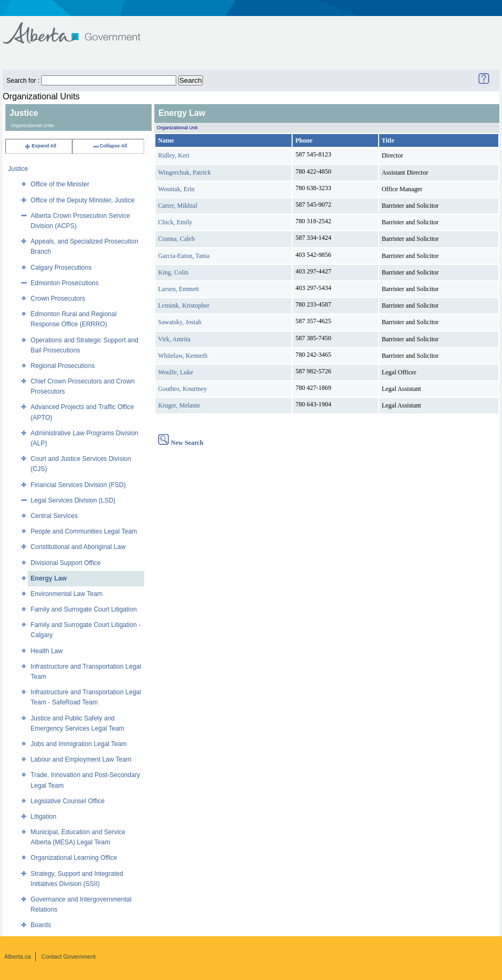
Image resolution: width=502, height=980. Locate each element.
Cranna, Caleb (177, 239)
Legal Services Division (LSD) (73, 500)
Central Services (54, 516)
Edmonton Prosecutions (64, 283)
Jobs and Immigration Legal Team (79, 744)
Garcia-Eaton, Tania (184, 256)
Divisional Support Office (65, 563)
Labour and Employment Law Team (81, 759)
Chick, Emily (175, 222)
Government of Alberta (80, 28)
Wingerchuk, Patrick (185, 173)
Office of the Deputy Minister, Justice (83, 200)
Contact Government (69, 957)
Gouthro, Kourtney (182, 389)
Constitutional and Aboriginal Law (78, 547)
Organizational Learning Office (74, 858)
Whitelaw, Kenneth (183, 356)
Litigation (43, 817)
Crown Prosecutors (58, 299)
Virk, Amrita (174, 339)
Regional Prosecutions (62, 366)
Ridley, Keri (174, 155)
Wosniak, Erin (176, 189)
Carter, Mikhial (178, 206)
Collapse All (110, 146)
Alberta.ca (18, 957)
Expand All (40, 146)
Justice (18, 169)
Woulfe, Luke (176, 372)
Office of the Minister (60, 184)
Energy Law (48, 578)
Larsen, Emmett (179, 289)
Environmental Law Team (66, 594)
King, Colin (173, 272)
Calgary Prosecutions (61, 268)
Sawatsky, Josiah (180, 322)
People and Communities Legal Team (84, 531)
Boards (41, 925)
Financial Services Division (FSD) (78, 485)
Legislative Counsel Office (68, 801)
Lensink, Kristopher (184, 305)
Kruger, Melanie (179, 405)
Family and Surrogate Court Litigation (84, 609)
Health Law (46, 651)
